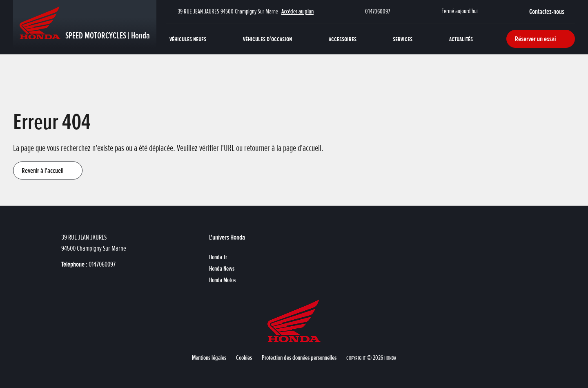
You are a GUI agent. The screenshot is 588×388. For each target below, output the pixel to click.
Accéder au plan (297, 11)
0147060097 (378, 11)
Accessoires (343, 39)
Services (403, 39)
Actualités (461, 39)
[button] (552, 11)
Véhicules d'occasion (267, 39)
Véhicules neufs (188, 39)
